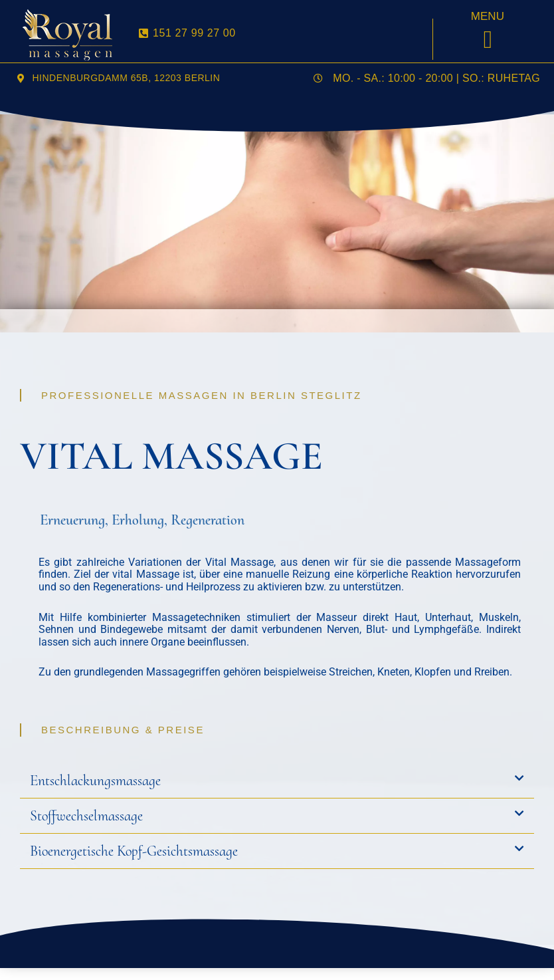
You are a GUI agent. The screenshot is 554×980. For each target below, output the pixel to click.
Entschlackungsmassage (95, 781)
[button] (488, 40)
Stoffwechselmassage (86, 816)
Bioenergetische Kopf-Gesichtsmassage (134, 851)
